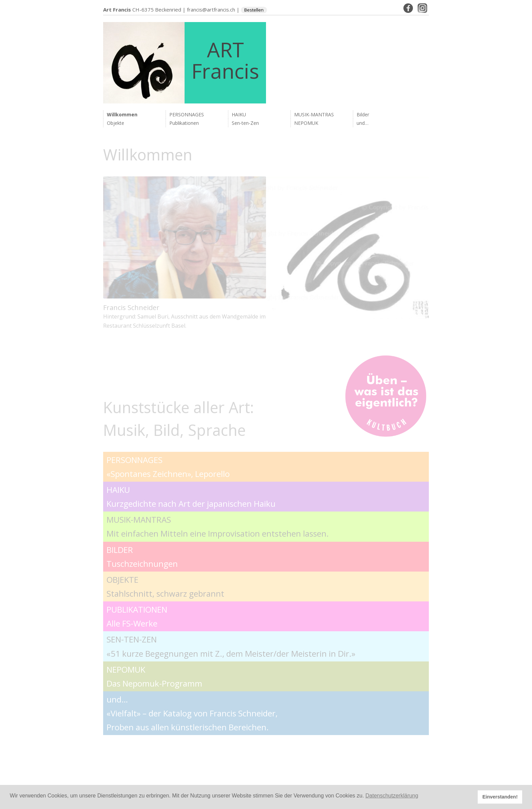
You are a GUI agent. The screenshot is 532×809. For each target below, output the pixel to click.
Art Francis (117, 9)
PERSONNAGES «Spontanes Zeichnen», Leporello (168, 467)
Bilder (363, 114)
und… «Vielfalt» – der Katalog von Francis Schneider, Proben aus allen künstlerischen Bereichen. (192, 713)
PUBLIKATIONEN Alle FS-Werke (137, 616)
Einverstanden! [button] (500, 797)
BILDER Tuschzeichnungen (142, 557)
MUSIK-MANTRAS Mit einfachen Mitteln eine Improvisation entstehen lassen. (218, 526)
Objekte (116, 123)
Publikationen (184, 123)
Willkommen (122, 114)
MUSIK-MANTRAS (314, 114)
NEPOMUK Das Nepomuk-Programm (154, 676)
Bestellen (254, 10)
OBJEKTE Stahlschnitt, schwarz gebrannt (165, 586)
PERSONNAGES (187, 114)
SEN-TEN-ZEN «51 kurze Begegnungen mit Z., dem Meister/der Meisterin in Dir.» (231, 646)
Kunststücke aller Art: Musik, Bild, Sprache (178, 419)
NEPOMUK (306, 123)
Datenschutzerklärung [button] (392, 796)
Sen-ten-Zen (245, 123)
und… (363, 123)
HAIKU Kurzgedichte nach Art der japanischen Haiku (191, 497)
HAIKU (239, 114)
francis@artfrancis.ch (211, 9)
